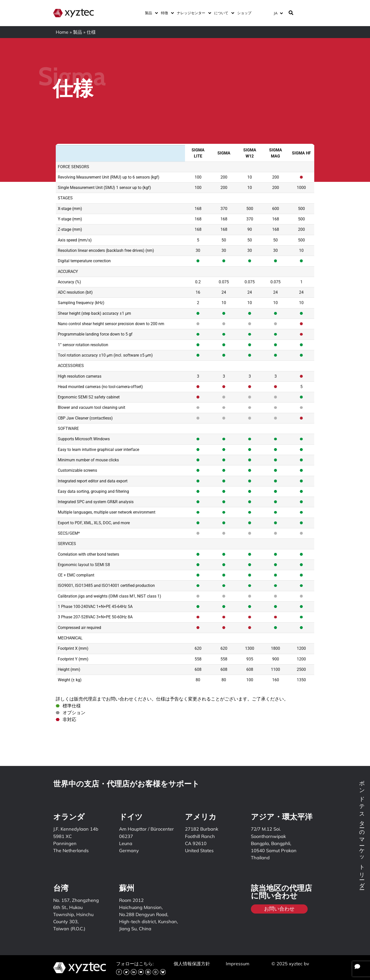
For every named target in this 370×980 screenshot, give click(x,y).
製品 (150, 13)
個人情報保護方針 (192, 964)
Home (62, 32)
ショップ (244, 13)
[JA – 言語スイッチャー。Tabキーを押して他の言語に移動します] (278, 13)
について (223, 13)
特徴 (166, 13)
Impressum (238, 964)
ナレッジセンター (193, 13)
